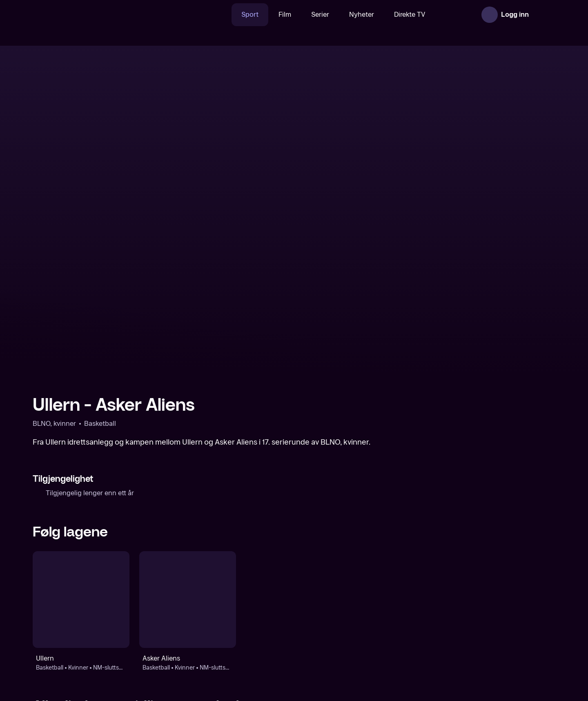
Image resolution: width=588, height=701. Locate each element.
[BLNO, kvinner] (227, 610)
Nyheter (336, 14)
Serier (294, 14)
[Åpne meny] (544, 15)
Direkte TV (384, 14)
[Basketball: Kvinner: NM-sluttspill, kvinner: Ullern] (81, 451)
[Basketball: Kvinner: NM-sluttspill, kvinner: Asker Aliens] (188, 451)
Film (259, 14)
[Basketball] (94, 610)
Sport (224, 14)
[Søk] (194, 15)
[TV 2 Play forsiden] (94, 15)
